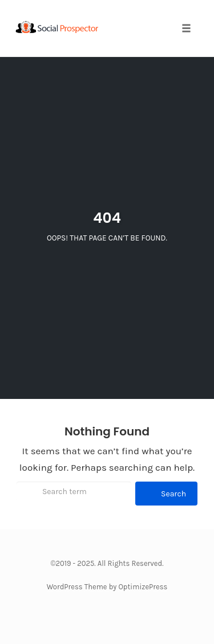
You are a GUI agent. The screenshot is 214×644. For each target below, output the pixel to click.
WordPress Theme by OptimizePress (107, 587)
